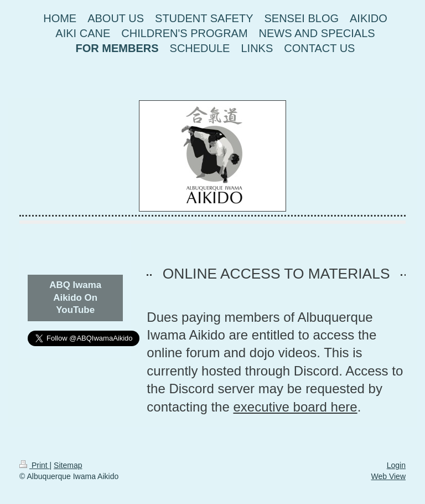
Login (396, 465)
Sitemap (68, 465)
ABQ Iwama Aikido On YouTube (75, 298)
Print (35, 465)
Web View (388, 476)
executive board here (295, 407)
